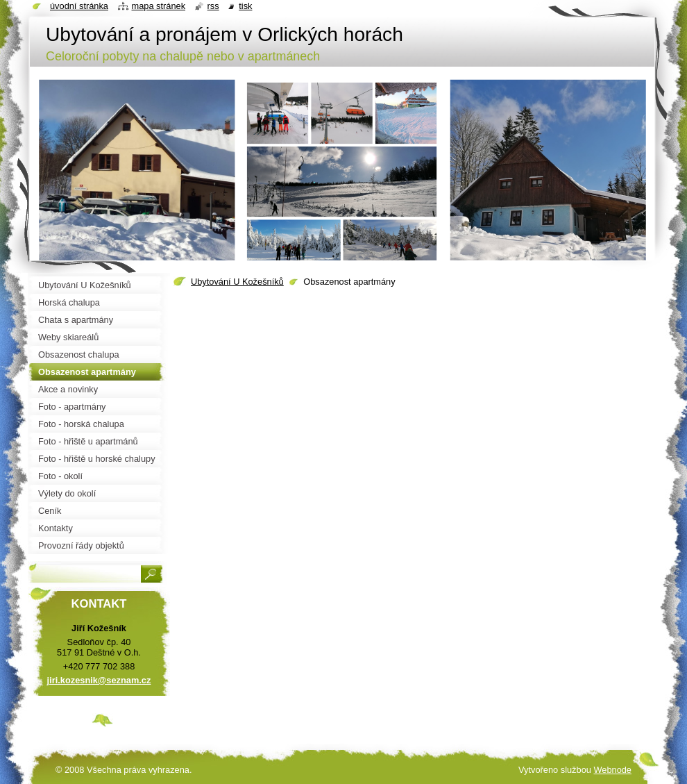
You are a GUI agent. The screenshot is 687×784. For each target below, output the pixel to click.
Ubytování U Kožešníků (237, 282)
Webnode (612, 770)
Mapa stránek (159, 6)
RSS (213, 6)
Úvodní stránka (79, 6)
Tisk (245, 6)
